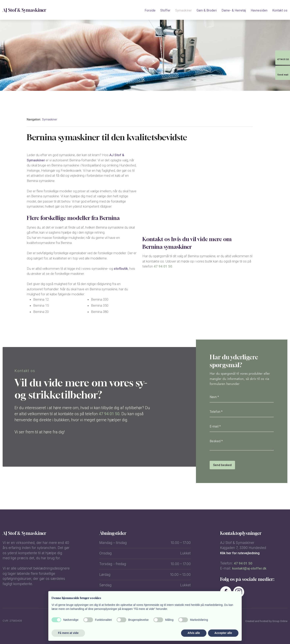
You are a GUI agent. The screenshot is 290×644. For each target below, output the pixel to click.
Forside (150, 10)
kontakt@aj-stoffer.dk (249, 568)
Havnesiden (259, 10)
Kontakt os (280, 10)
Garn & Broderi (207, 10)
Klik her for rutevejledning (240, 553)
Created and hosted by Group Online (266, 621)
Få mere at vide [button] (68, 633)
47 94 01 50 (163, 266)
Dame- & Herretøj (234, 10)
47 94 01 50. (110, 414)
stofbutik (121, 269)
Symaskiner (183, 10)
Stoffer (165, 10)
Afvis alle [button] (194, 633)
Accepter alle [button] (223, 633)
